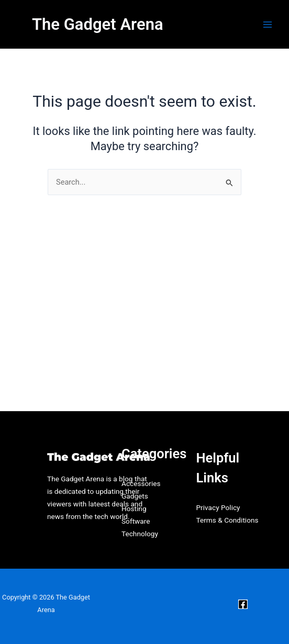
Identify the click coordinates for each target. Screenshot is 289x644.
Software (136, 521)
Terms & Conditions (227, 520)
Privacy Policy (218, 507)
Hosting (134, 509)
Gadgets (135, 496)
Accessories (141, 483)
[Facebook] (243, 604)
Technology (140, 534)
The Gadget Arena (98, 24)
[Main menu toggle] (268, 25)
